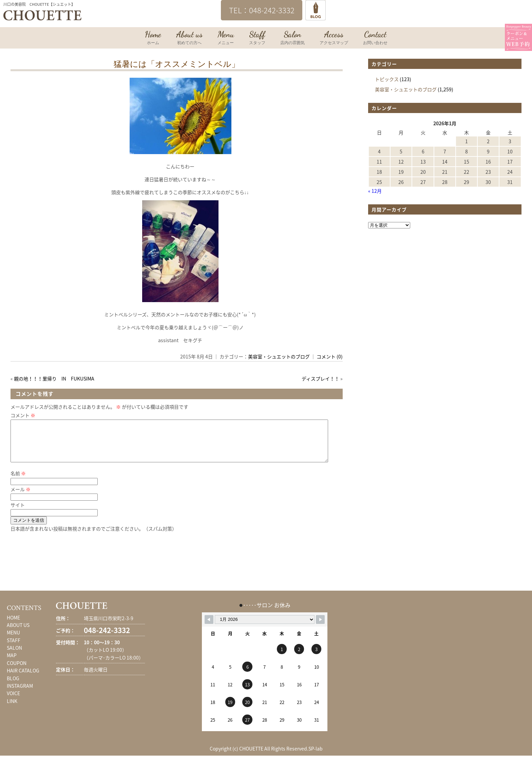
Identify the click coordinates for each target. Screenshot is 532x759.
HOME (13, 626)
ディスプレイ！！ (320, 378)
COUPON (17, 671)
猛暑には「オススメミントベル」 (177, 64)
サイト (18, 513)
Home (153, 38)
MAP (12, 663)
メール (21, 497)
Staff (257, 38)
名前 (18, 481)
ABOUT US (18, 633)
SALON (14, 656)
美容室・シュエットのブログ (279, 356)
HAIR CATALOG (23, 679)
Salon (292, 38)
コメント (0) (330, 356)
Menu (226, 38)
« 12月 (375, 191)
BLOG (13, 686)
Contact (375, 38)
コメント (23, 415)
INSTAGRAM (20, 694)
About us (189, 38)
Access (334, 38)
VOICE (13, 701)
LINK (12, 709)
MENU (13, 641)
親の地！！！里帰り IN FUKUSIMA (54, 378)
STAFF (14, 648)
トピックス (387, 79)
